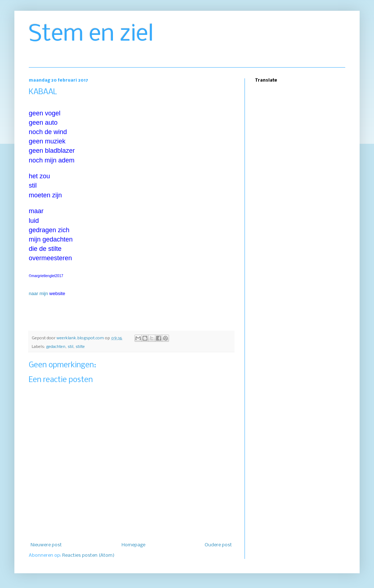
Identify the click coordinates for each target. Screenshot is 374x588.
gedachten (56, 347)
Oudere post (218, 545)
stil (70, 347)
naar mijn (38, 293)
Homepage (133, 545)
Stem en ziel (91, 35)
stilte (80, 347)
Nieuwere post (46, 545)
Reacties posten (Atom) (88, 555)
